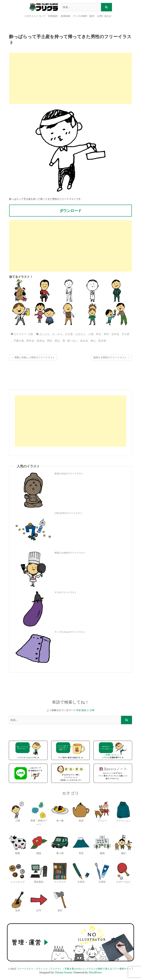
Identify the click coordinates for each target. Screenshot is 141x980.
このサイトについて (35, 16)
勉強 (84, 710)
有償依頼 (65, 16)
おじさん (45, 334)
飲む (93, 341)
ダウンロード (70, 211)
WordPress (95, 973)
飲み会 (84, 341)
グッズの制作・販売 (84, 16)
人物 (30, 334)
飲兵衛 (102, 341)
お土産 (69, 334)
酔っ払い (73, 341)
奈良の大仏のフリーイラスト (69, 473)
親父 (57, 341)
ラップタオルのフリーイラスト (70, 632)
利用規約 (53, 16)
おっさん (57, 334)
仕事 (92, 710)
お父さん (81, 334)
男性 (50, 341)
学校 (78, 710)
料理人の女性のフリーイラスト (70, 553)
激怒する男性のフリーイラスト (111, 357)
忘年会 (115, 334)
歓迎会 (41, 341)
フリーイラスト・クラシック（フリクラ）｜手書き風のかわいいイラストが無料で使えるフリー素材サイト (74, 969)
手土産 (126, 334)
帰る (99, 334)
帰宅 (106, 334)
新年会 (30, 341)
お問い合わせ (104, 16)
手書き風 (19, 341)
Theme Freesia (64, 973)
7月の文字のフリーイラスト (68, 513)
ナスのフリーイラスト (66, 592)
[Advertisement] (70, 78)
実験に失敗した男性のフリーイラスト (33, 357)
